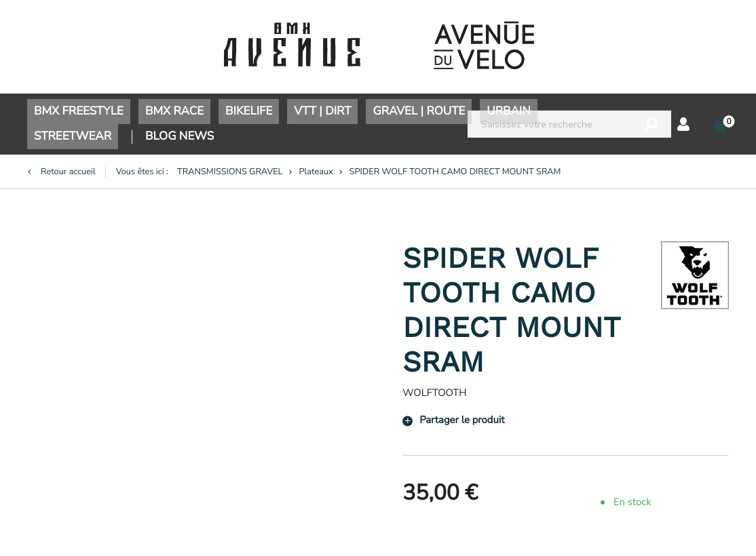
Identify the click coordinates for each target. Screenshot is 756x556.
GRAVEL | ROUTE (419, 112)
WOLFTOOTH (434, 393)
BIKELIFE (249, 112)
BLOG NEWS (179, 137)
